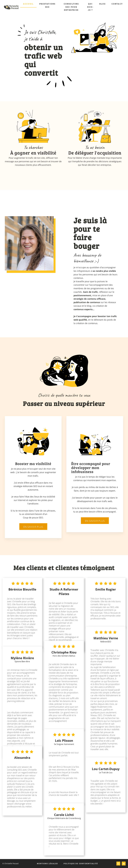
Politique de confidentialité (81, 863)
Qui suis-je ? (90, 7)
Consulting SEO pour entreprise (71, 7)
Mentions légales (47, 863)
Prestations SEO (47, 5)
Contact (117, 4)
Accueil (28, 4)
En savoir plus (33, 527)
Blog (103, 4)
